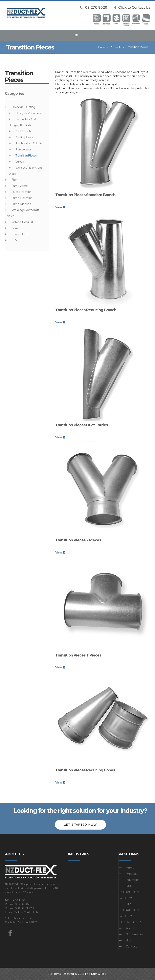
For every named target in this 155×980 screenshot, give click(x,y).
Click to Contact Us (134, 7)
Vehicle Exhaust (22, 222)
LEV (14, 240)
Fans (15, 228)
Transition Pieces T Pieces (78, 655)
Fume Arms (20, 186)
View (60, 207)
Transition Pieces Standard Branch (85, 195)
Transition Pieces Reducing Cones (85, 770)
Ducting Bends (25, 137)
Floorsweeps (24, 149)
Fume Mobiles (21, 204)
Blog (129, 941)
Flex (14, 180)
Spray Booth (20, 234)
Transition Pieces (26, 155)
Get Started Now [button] (80, 825)
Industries (133, 880)
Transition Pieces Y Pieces (78, 540)
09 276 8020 (96, 7)
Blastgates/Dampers (28, 113)
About (130, 928)
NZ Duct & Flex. (97, 974)
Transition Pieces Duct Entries (82, 425)
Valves (20, 162)
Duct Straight (24, 131)
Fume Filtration (22, 198)
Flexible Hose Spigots (29, 143)
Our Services (135, 934)
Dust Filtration (21, 192)
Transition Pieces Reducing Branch (86, 310)
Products (116, 47)
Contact (131, 947)
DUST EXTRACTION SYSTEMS (129, 892)
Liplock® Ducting (23, 107)
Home (101, 47)
